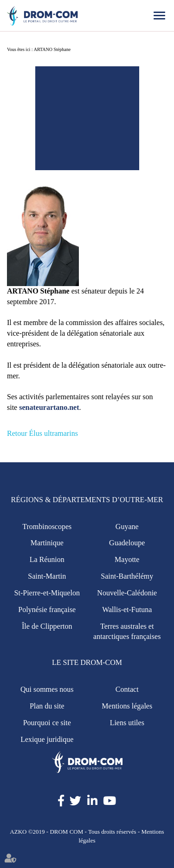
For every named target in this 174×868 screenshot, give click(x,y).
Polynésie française (47, 610)
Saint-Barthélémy (127, 576)
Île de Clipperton (47, 626)
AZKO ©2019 (27, 832)
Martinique (47, 543)
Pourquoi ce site (47, 723)
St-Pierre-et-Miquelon (47, 593)
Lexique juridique (47, 739)
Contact (127, 689)
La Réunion (47, 559)
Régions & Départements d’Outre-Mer (87, 500)
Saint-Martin (47, 576)
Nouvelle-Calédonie (127, 593)
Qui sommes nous (47, 689)
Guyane (127, 527)
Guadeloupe (127, 543)
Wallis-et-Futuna (127, 610)
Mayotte (127, 559)
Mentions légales (127, 706)
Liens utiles (127, 723)
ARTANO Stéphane (52, 49)
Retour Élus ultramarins (42, 433)
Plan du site (47, 706)
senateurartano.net (49, 407)
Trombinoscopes (47, 527)
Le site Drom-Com (87, 662)
